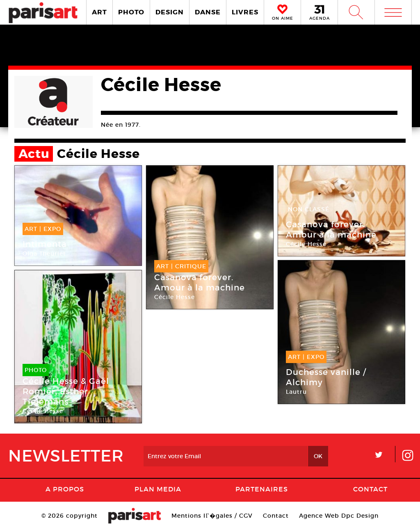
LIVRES (245, 12)
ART (99, 12)
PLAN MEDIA (158, 489)
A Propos (65, 489)
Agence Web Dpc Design (339, 516)
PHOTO (131, 12)
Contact (370, 489)
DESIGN (170, 12)
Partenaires (262, 489)
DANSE (208, 12)
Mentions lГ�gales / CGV (212, 516)
